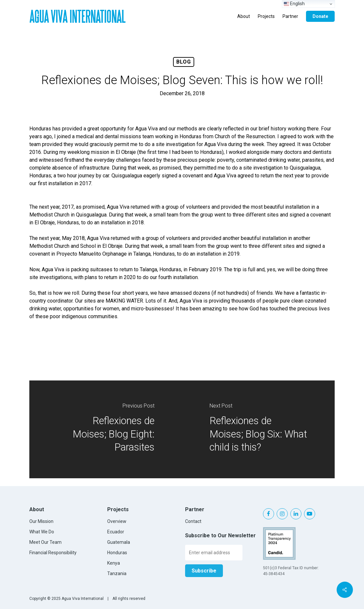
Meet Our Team (45, 542)
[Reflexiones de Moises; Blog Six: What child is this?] (259, 429)
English (294, 4)
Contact (193, 521)
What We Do (42, 532)
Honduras (117, 553)
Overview (117, 521)
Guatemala (119, 542)
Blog (184, 62)
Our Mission (41, 521)
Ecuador (116, 532)
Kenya (114, 563)
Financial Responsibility (53, 553)
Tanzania (117, 573)
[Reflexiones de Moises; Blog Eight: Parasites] (106, 429)
